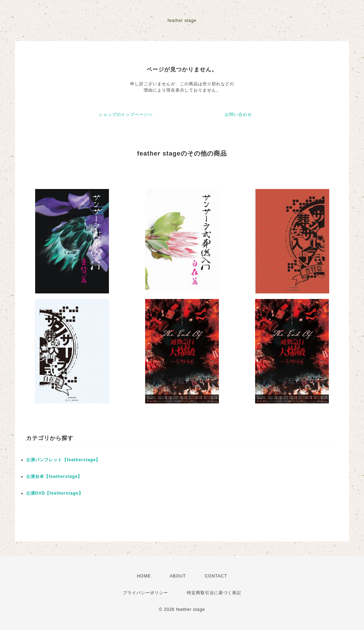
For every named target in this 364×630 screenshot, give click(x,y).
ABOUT (178, 576)
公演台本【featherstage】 (54, 477)
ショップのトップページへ (126, 115)
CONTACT (216, 576)
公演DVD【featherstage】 (55, 493)
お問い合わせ (238, 115)
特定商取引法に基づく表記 (214, 593)
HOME (144, 576)
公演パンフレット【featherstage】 (63, 460)
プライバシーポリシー (145, 593)
